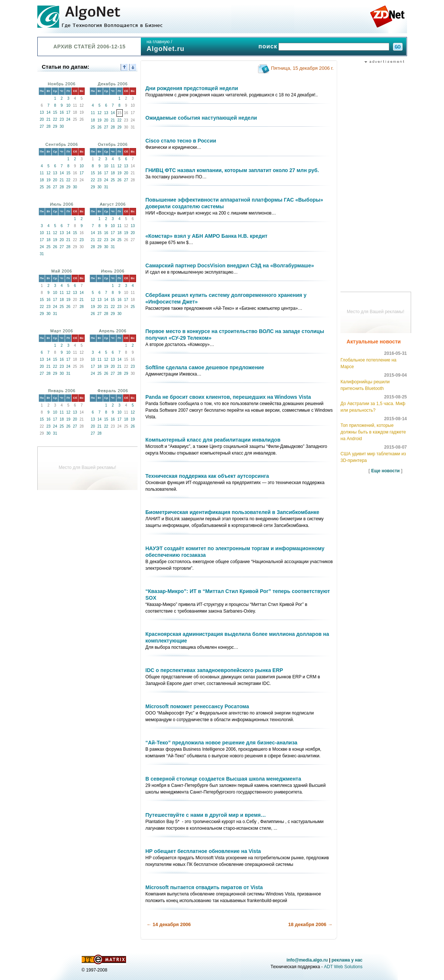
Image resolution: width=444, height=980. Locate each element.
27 (42, 126)
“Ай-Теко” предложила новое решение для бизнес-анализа (221, 743)
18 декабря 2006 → (310, 924)
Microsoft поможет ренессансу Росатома (197, 706)
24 (68, 119)
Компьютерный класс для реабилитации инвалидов (213, 440)
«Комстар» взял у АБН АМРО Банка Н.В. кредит (206, 236)
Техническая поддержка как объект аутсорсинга (207, 476)
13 (42, 112)
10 (68, 105)
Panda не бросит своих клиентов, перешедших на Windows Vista (228, 397)
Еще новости (385, 471)
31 (106, 187)
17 (68, 112)
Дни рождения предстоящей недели (192, 88)
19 (100, 120)
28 (48, 126)
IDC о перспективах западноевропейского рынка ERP (214, 670)
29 (55, 126)
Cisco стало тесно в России (181, 141)
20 (42, 119)
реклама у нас (347, 960)
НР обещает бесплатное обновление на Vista (203, 851)
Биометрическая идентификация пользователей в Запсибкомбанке (232, 512)
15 (55, 112)
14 (48, 112)
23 (62, 119)
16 (62, 112)
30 (62, 126)
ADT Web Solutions (343, 967)
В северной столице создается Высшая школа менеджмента (223, 779)
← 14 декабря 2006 (169, 924)
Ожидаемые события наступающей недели (201, 118)
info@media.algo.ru (307, 960)
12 (100, 113)
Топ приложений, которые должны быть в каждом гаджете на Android (373, 432)
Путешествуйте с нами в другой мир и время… (206, 815)
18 (93, 120)
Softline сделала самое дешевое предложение (205, 367)
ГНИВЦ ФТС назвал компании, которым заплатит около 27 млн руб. (232, 170)
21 (48, 119)
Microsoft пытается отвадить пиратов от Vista (204, 887)
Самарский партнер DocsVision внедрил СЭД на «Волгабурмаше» (230, 265)
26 (100, 127)
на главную (158, 42)
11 (93, 113)
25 (93, 127)
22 (55, 119)
